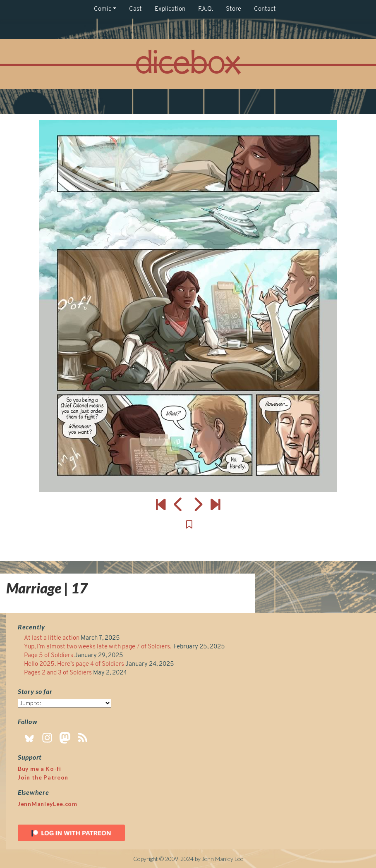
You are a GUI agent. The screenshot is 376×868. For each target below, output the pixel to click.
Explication (170, 9)
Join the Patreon (43, 777)
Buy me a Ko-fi (40, 769)
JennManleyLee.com (48, 804)
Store (234, 9)
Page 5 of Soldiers (49, 656)
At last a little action (52, 638)
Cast (135, 9)
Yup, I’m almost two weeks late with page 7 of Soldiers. (98, 647)
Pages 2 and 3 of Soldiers (58, 673)
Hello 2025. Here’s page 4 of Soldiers (74, 664)
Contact (265, 9)
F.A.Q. (206, 9)
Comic (103, 9)
